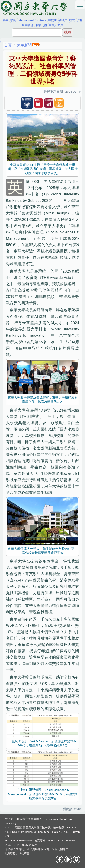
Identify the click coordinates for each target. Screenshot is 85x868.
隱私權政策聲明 (14, 849)
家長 (13, 20)
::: (1, 3)
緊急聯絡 (10, 854)
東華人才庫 (56, 25)
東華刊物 (41, 25)
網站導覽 (24, 854)
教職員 (63, 20)
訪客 (80, 20)
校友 (72, 20)
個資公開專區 (60, 849)
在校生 (52, 20)
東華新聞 (24, 45)
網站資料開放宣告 (38, 849)
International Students (32, 20)
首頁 (8, 45)
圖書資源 (28, 25)
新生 (5, 20)
